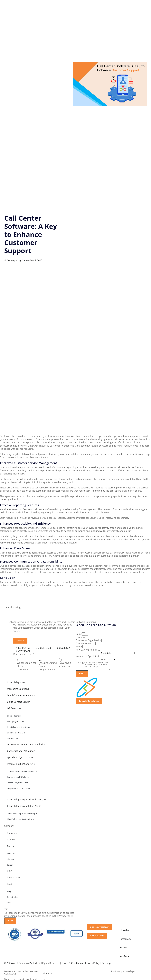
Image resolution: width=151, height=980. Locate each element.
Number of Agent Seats (88, 656)
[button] (75, 610)
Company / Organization (89, 640)
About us (12, 835)
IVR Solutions (14, 710)
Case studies (14, 879)
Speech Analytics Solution (21, 759)
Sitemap (106, 964)
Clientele (12, 842)
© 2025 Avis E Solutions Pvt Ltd (20, 964)
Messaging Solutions (18, 691)
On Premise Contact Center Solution (26, 746)
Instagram (126, 941)
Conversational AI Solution (21, 753)
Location (80, 637)
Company (53, 5)
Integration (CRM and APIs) (21, 766)
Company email (84, 643)
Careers (11, 848)
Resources (83, 5)
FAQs (10, 886)
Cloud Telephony (16, 684)
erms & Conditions (73, 964)
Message (80, 662)
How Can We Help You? (88, 650)
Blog (95, 5)
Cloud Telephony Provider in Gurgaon (27, 801)
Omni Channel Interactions (21, 697)
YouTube (125, 958)
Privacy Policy (92, 964)
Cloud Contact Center (18, 704)
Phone (79, 647)
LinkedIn (125, 933)
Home (40, 5)
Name (79, 634)
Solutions (68, 5)
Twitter (124, 949)
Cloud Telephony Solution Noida (24, 808)
